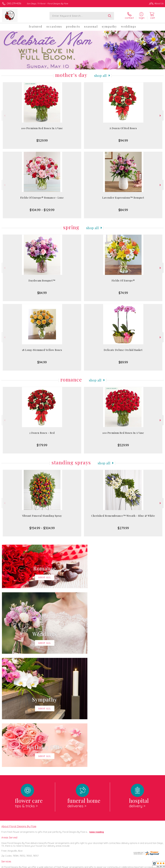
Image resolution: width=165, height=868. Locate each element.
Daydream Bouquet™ (42, 281)
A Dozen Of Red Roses (123, 128)
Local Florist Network (136, 865)
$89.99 (123, 362)
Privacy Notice (117, 865)
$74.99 (123, 293)
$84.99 (123, 210)
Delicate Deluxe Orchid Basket (123, 350)
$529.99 (42, 140)
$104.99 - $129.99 (42, 210)
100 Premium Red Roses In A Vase (42, 128)
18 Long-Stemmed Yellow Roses (42, 350)
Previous (4, 116)
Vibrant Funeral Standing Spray (42, 516)
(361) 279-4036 (14, 3)
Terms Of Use (100, 865)
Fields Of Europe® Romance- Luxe (42, 198)
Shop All (100, 75)
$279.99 (123, 528)
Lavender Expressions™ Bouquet (123, 198)
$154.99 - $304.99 (42, 528)
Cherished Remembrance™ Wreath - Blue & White (123, 516)
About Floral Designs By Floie (19, 713)
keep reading (97, 719)
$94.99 (123, 140)
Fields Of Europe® (123, 281)
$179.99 (42, 445)
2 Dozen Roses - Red (42, 433)
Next (161, 116)
